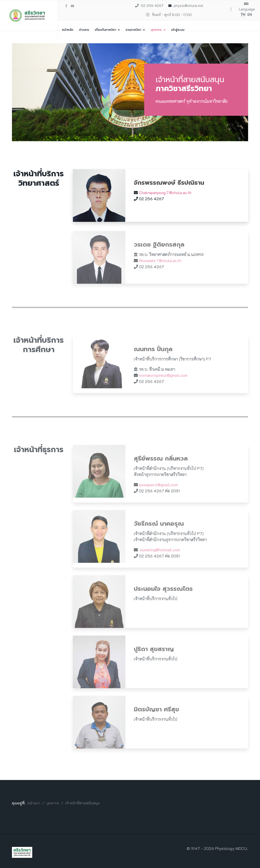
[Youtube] (73, 6)
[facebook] (66, 6)
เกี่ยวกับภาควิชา (105, 30)
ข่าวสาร (84, 30)
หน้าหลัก (68, 30)
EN (250, 14)
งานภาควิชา (133, 30)
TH (243, 14)
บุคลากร (156, 30)
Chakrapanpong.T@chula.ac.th (165, 192)
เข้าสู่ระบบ (178, 30)
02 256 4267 (152, 5)
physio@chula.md (188, 5)
